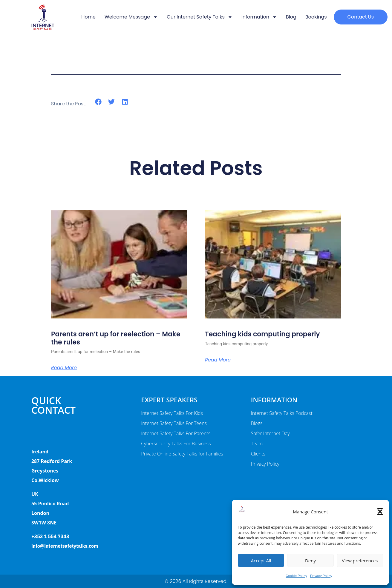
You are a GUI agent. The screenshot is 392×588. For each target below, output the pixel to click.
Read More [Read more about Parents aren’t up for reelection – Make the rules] (64, 368)
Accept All (261, 561)
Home (88, 17)
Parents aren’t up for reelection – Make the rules (116, 338)
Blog (291, 17)
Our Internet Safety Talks (200, 17)
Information (259, 17)
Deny (310, 561)
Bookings (316, 17)
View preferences (360, 561)
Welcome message (131, 17)
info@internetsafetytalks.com (65, 546)
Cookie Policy (296, 576)
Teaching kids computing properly (262, 334)
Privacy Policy (321, 576)
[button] (380, 512)
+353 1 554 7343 (50, 536)
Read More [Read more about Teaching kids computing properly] (218, 360)
